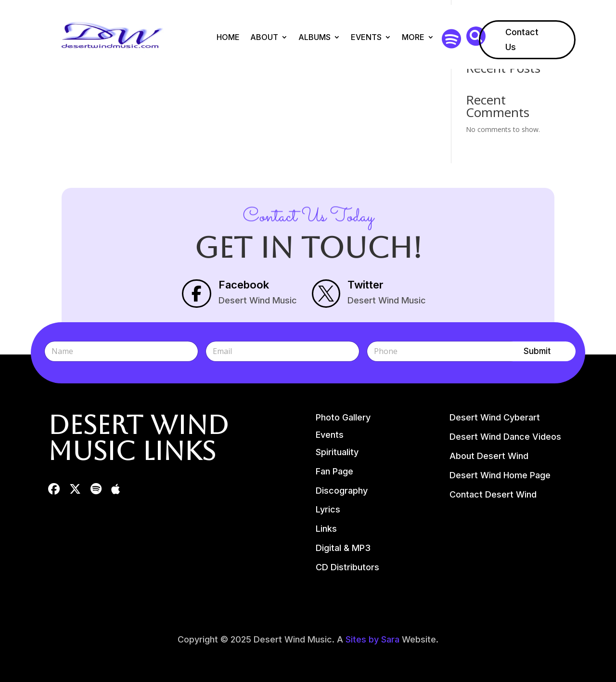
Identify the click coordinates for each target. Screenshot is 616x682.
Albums (314, 37)
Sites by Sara (372, 639)
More (413, 37)
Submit (537, 351)
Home (228, 37)
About (264, 37)
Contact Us (522, 39)
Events (366, 37)
